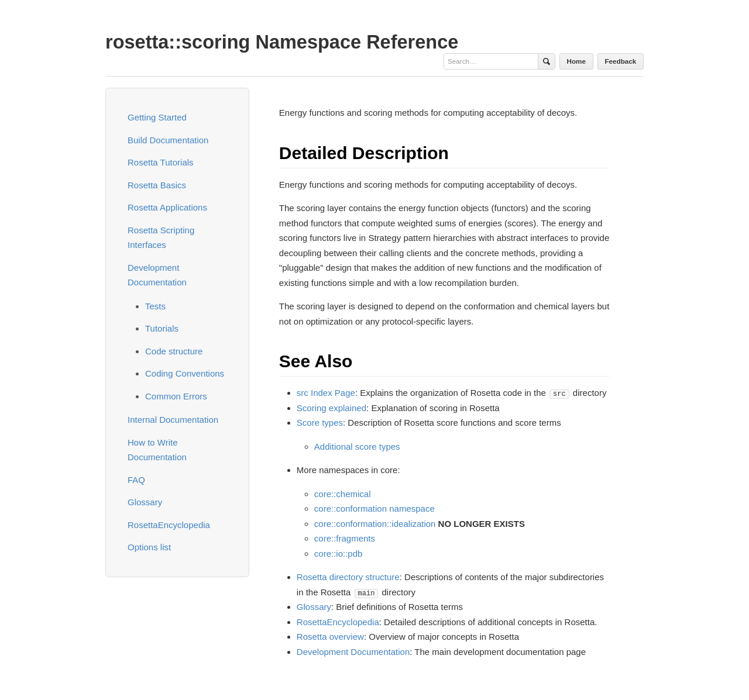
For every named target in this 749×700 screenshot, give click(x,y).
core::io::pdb (339, 554)
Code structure (174, 351)
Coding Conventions (185, 373)
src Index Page (326, 393)
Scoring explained (331, 408)
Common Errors (176, 396)
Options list (149, 547)
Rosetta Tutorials (161, 162)
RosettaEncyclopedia (169, 525)
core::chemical (343, 494)
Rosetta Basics (157, 185)
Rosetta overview (330, 637)
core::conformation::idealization (375, 524)
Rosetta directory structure (348, 577)
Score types (320, 423)
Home (576, 61)
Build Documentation (168, 140)
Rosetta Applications (167, 207)
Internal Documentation (173, 420)
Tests (155, 306)
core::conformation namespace (374, 508)
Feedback (620, 61)
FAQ (136, 480)
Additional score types (357, 446)
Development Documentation (353, 652)
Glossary (145, 502)
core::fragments (345, 538)
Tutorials (162, 328)
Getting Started (157, 117)
